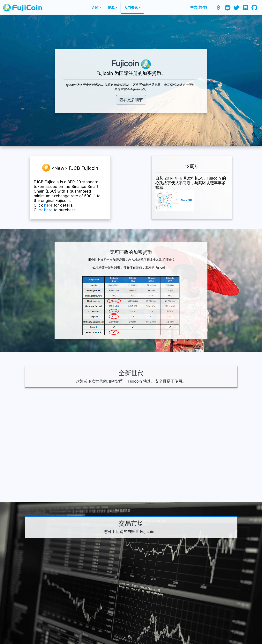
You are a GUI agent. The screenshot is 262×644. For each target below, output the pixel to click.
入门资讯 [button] (131, 8)
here (48, 205)
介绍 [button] (95, 7)
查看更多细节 (131, 100)
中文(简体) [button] (199, 7)
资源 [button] (111, 7)
